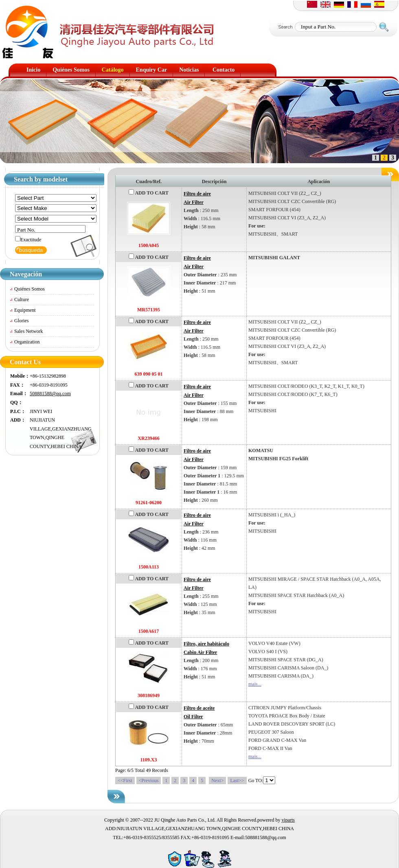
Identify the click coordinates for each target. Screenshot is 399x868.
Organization (27, 342)
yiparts (288, 820)
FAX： (18, 385)
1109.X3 (148, 760)
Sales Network (28, 331)
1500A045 (149, 245)
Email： (19, 394)
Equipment (25, 310)
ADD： (18, 420)
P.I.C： (18, 411)
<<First (125, 781)
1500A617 (149, 631)
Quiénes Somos (30, 289)
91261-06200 (149, 503)
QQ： (16, 402)
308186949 (149, 695)
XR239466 (148, 438)
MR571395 (149, 310)
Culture (22, 300)
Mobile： (20, 376)
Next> (217, 781)
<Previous (149, 781)
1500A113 (149, 567)
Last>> (237, 781)
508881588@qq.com (50, 394)
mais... (255, 684)
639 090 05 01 (149, 374)
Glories (21, 321)
